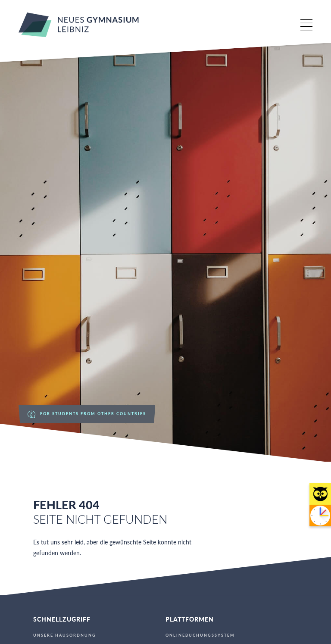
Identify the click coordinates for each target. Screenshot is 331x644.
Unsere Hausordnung (65, 635)
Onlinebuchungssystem (200, 635)
